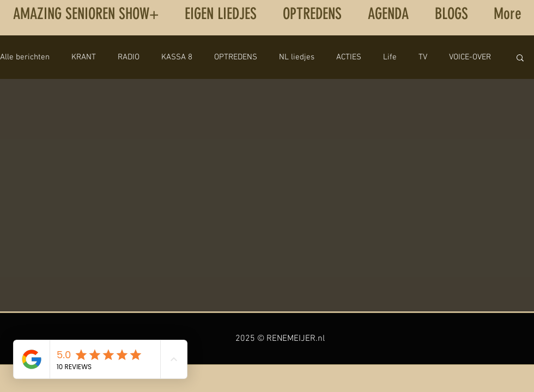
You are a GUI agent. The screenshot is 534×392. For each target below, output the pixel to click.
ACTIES (349, 57)
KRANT (84, 57)
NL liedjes (297, 57)
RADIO (129, 57)
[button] (520, 59)
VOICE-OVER (470, 57)
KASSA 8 (177, 57)
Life (390, 57)
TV (423, 57)
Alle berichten (25, 57)
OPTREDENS (236, 57)
